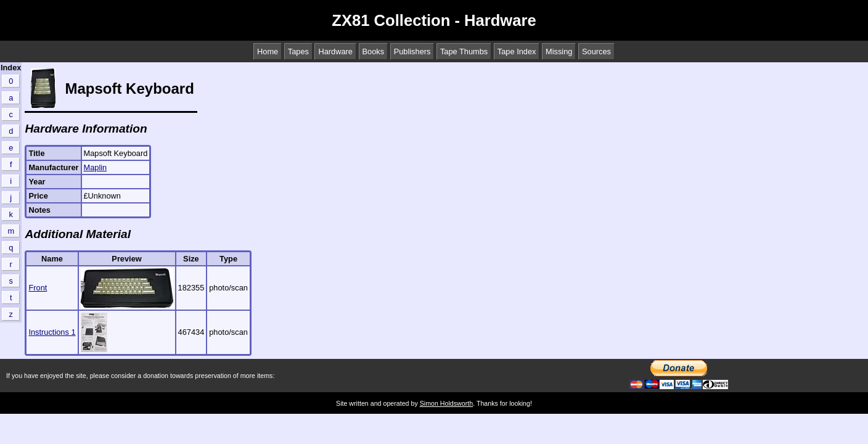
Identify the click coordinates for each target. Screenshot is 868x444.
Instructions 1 (52, 332)
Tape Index (517, 51)
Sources (596, 51)
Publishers (412, 51)
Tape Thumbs (464, 51)
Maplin (96, 167)
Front (38, 288)
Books (374, 51)
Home (268, 51)
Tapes (298, 51)
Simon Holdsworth (446, 403)
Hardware (335, 51)
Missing (559, 51)
